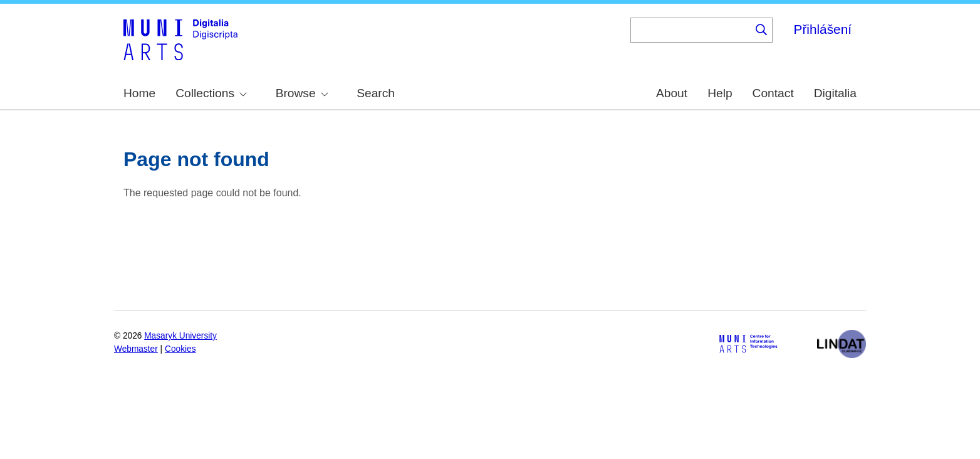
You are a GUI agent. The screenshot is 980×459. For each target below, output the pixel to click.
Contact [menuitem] (773, 93)
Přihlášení (823, 29)
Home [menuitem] (139, 93)
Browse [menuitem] (302, 93)
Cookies (180, 349)
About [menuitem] (672, 93)
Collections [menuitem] (211, 93)
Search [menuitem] (376, 93)
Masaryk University (180, 336)
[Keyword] (691, 30)
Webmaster (136, 349)
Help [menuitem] (720, 93)
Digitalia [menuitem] (835, 93)
